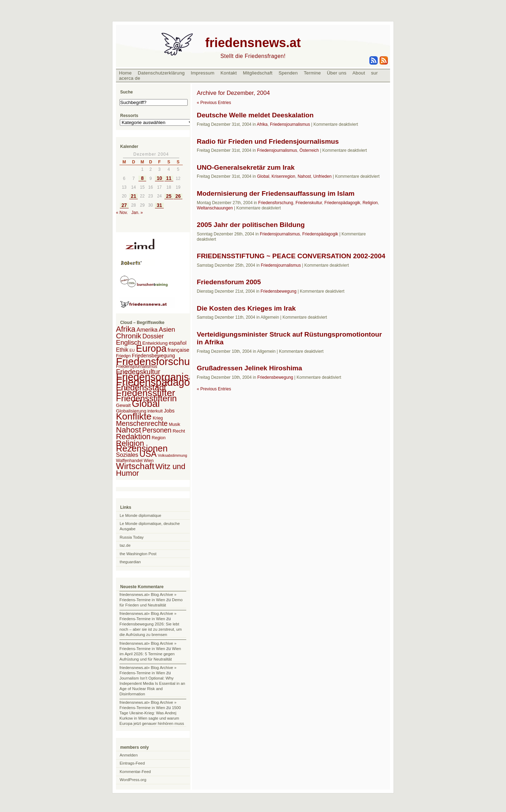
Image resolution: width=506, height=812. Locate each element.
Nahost (304, 176)
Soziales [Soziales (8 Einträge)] (127, 455)
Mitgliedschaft (258, 73)
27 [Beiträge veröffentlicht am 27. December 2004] (124, 205)
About (359, 73)
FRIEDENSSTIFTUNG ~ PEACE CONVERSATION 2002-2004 (291, 256)
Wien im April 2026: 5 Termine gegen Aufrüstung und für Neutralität (150, 654)
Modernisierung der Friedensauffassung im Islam (276, 193)
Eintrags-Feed (132, 763)
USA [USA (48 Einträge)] (148, 454)
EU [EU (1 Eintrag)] (132, 350)
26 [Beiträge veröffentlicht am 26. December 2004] (178, 196)
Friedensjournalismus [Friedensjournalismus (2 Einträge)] (137, 366)
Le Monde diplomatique (141, 515)
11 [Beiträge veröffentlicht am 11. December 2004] (168, 178)
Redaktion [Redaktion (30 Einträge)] (133, 437)
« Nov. (122, 213)
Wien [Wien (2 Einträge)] (149, 461)
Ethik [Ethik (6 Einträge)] (122, 350)
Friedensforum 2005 (229, 282)
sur (374, 73)
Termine (312, 73)
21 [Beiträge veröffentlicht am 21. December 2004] (133, 196)
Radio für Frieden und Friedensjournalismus (268, 141)
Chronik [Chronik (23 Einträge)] (129, 336)
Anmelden (129, 755)
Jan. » (137, 213)
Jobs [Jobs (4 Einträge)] (169, 411)
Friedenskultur (309, 203)
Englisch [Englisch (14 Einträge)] (129, 342)
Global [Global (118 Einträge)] (146, 404)
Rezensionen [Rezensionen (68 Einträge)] (142, 448)
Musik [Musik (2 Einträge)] (174, 424)
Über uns (337, 73)
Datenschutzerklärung (161, 73)
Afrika (262, 124)
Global (263, 176)
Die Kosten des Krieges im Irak (246, 308)
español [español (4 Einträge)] (178, 343)
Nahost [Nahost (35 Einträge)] (128, 430)
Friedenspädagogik (342, 203)
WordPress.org (133, 780)
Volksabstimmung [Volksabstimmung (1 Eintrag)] (173, 455)
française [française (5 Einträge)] (179, 350)
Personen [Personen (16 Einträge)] (157, 430)
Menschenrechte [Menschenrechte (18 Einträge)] (142, 423)
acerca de (130, 78)
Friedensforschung (276, 203)
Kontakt (229, 73)
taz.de (125, 545)
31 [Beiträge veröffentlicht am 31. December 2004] (159, 205)
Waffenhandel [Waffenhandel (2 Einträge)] (129, 461)
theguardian (130, 562)
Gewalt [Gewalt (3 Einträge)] (123, 405)
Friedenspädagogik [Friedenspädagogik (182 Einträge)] (160, 382)
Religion (370, 203)
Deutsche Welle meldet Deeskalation (255, 115)
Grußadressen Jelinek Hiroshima (249, 368)
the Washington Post (138, 554)
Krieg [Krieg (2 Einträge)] (158, 418)
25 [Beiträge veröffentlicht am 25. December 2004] (168, 196)
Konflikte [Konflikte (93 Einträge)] (134, 416)
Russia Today (132, 537)
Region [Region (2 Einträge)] (159, 438)
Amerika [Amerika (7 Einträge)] (147, 330)
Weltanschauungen (215, 208)
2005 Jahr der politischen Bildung (251, 225)
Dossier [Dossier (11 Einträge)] (153, 336)
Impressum (203, 73)
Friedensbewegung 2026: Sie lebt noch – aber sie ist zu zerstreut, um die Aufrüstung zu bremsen (151, 629)
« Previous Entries (214, 103)
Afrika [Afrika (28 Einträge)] (126, 329)
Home (125, 73)
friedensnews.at (253, 43)
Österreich (309, 150)
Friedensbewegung (278, 291)
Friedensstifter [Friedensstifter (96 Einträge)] (145, 393)
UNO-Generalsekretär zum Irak (246, 167)
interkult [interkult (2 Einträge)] (155, 411)
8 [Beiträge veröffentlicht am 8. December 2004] (142, 178)
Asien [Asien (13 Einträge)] (167, 329)
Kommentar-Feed (135, 772)
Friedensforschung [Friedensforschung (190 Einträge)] (159, 361)
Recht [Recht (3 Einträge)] (179, 431)
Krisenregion (283, 176)
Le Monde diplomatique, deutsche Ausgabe (150, 526)
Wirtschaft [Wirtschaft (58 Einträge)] (135, 466)
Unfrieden (323, 176)
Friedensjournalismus (290, 124)
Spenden (288, 73)
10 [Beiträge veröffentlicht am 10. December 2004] (159, 178)
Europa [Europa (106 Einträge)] (151, 349)
